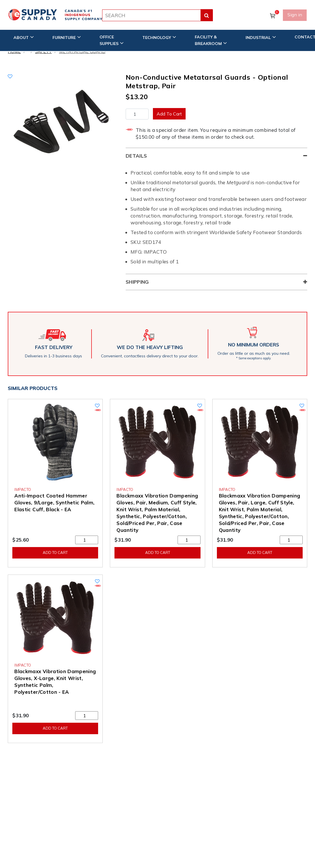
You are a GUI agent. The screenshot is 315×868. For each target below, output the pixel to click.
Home (14, 51)
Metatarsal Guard (82, 51)
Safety (43, 51)
